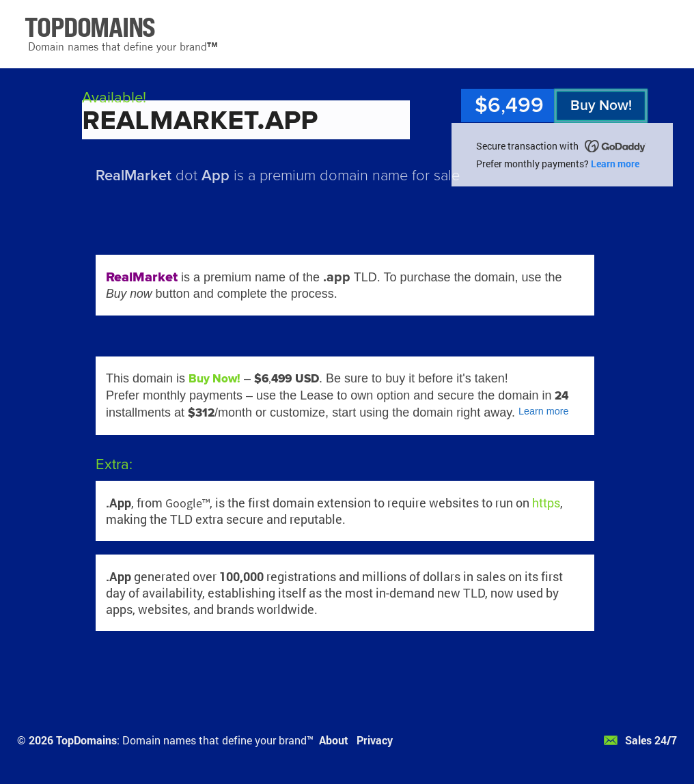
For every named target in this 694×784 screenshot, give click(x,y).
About (334, 740)
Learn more (615, 164)
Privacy (375, 740)
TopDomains (86, 740)
